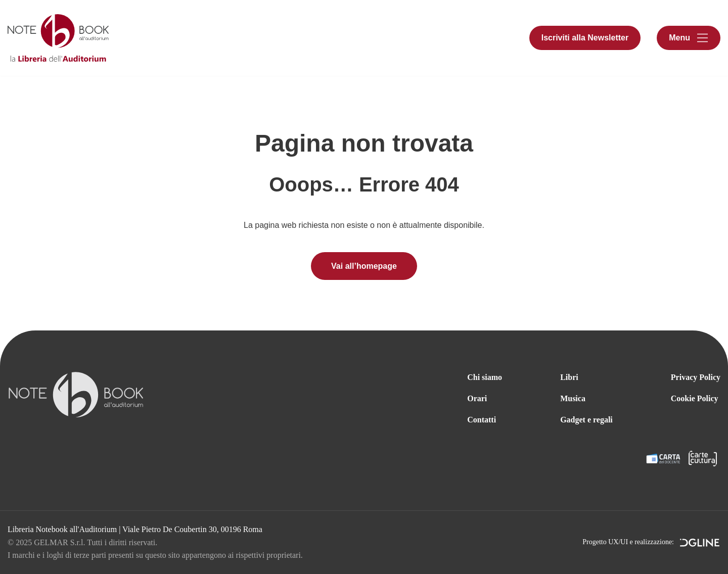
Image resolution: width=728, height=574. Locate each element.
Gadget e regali (586, 420)
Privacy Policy (696, 377)
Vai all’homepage (364, 266)
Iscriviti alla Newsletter (585, 38)
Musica (573, 398)
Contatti (482, 420)
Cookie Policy (695, 398)
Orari (477, 398)
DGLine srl (700, 544)
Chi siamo (485, 377)
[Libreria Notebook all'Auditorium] (58, 38)
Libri (569, 377)
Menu (679, 38)
